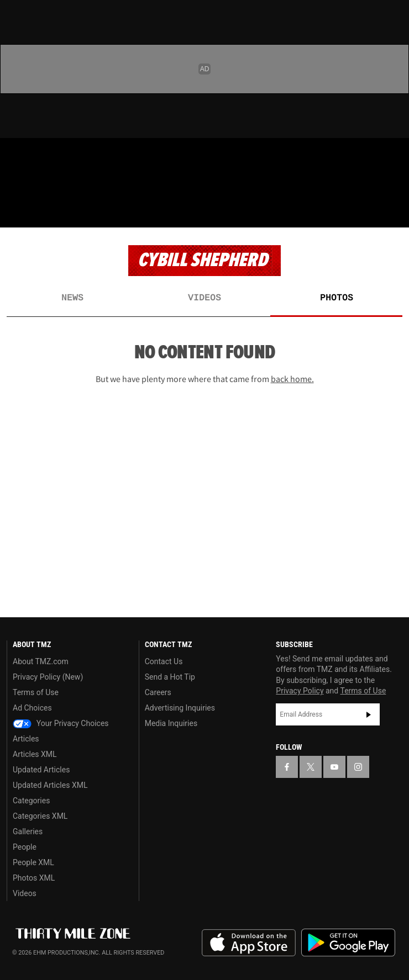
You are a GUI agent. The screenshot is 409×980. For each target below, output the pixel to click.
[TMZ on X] (35, 156)
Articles (26, 739)
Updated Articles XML (50, 785)
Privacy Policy (300, 691)
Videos (204, 298)
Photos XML (34, 878)
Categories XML (40, 816)
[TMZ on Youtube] (57, 156)
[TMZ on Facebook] (13, 156)
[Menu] (15, 212)
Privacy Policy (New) (48, 677)
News (72, 298)
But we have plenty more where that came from (205, 379)
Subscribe (369, 714)
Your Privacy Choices (61, 723)
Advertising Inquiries (180, 708)
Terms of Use (36, 692)
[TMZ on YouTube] (334, 767)
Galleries (28, 831)
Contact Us (164, 661)
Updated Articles (41, 770)
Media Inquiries (171, 723)
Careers (158, 692)
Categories (31, 801)
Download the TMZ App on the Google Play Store (348, 943)
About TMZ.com (41, 661)
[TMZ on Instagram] (80, 156)
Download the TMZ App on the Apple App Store (249, 943)
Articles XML (35, 754)
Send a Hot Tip (170, 677)
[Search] (394, 212)
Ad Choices (32, 708)
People (25, 847)
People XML (33, 862)
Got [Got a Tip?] (37, 185)
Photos (337, 298)
